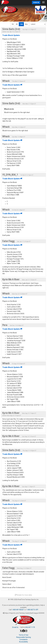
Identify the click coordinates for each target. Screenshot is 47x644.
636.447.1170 (30, 627)
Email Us (15, 627)
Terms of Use (24, 635)
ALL (26, 24)
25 (17, 24)
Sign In (36, 2)
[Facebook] (24, 632)
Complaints (23, 639)
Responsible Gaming (24, 637)
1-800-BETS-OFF (32, 610)
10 (13, 24)
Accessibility (23, 642)
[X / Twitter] (21, 632)
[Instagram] (26, 632)
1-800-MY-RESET (18, 610)
